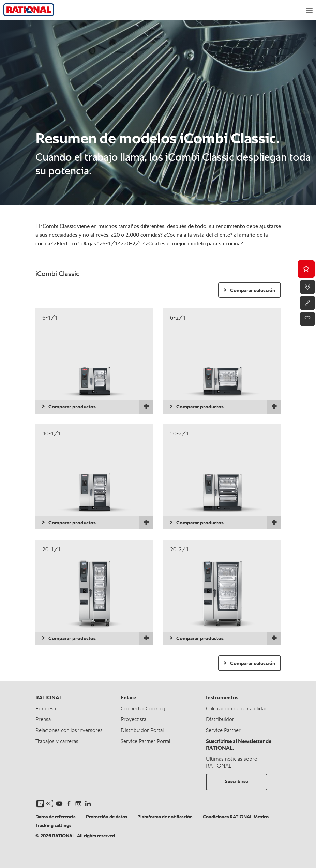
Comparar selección (253, 290)
